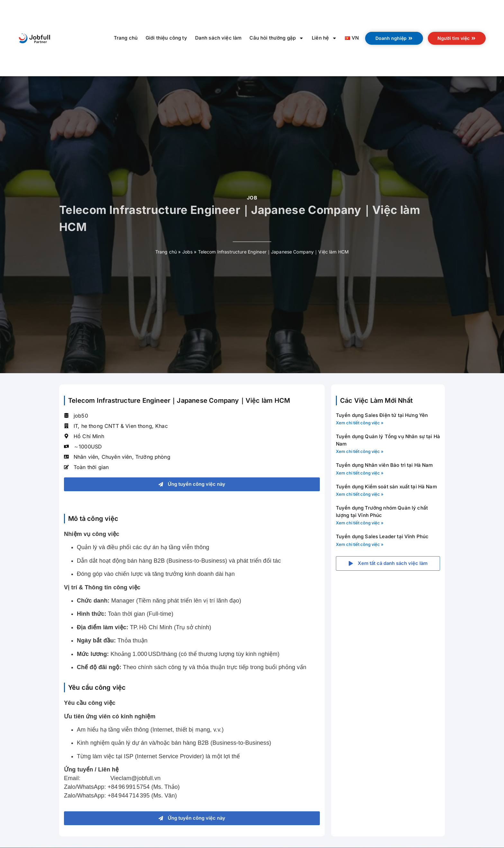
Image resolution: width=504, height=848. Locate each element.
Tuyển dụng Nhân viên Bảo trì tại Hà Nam (384, 465)
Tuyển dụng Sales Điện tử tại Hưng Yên (382, 415)
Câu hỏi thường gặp (277, 38)
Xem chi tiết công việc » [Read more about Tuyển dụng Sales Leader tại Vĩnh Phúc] (360, 544)
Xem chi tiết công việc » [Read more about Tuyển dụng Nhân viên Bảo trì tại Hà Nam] (360, 473)
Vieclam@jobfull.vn (135, 779)
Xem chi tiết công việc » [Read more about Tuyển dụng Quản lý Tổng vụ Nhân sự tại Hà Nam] (360, 451)
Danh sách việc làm (218, 38)
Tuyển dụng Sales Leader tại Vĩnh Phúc (382, 536)
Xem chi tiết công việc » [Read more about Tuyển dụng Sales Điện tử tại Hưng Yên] (360, 423)
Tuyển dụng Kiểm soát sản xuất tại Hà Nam (386, 487)
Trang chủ (126, 38)
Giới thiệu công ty (166, 38)
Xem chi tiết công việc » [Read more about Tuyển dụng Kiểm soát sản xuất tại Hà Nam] (360, 494)
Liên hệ (324, 38)
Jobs (188, 252)
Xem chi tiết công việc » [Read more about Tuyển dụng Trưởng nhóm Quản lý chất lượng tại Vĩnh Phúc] (360, 523)
